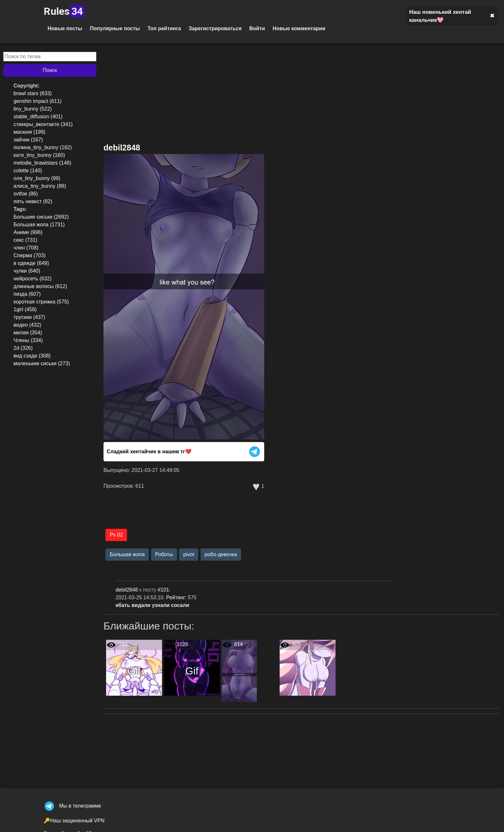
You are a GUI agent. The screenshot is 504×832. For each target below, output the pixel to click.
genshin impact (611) (37, 101)
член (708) (26, 248)
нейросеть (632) (32, 279)
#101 (163, 590)
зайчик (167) (28, 140)
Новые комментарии (299, 28)
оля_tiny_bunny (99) (37, 178)
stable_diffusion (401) (38, 117)
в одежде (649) (31, 263)
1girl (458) (25, 309)
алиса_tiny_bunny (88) (40, 186)
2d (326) (23, 348)
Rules (64, 11)
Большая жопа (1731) (39, 225)
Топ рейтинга (164, 28)
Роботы (164, 554)
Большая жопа (127, 554)
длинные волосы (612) (40, 286)
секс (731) (25, 240)
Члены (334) (28, 340)
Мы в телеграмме (72, 806)
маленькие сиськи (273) (42, 363)
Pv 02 (116, 535)
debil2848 (122, 148)
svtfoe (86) (26, 194)
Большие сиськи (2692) (41, 217)
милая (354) (28, 333)
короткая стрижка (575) (41, 302)
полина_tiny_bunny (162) (43, 147)
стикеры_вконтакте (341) (43, 124)
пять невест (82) (33, 201)
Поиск (50, 70)
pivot (189, 554)
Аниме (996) (28, 232)
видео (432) (27, 325)
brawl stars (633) (33, 93)
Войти (257, 28)
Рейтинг (176, 597)
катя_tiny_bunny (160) (39, 155)
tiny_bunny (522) (33, 109)
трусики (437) (29, 317)
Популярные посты (115, 28)
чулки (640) (27, 271)
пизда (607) (27, 294)
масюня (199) (29, 132)
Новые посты (65, 28)
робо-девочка (221, 554)
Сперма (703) (30, 255)
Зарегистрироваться (215, 28)
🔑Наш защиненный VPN (74, 821)
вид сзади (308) (32, 356)
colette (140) (28, 171)
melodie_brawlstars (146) (42, 163)
